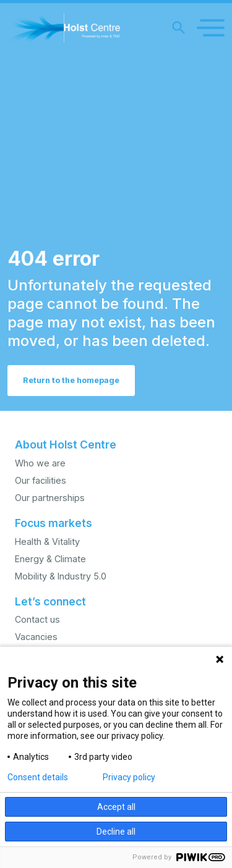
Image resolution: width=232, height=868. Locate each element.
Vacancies (36, 637)
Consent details (38, 777)
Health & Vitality (47, 541)
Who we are (40, 463)
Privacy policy (129, 777)
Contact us (37, 619)
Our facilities (41, 480)
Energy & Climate (50, 559)
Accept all (116, 807)
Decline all (116, 832)
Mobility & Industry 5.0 (61, 576)
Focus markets (54, 523)
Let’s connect (50, 601)
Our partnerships (50, 498)
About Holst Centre (66, 445)
